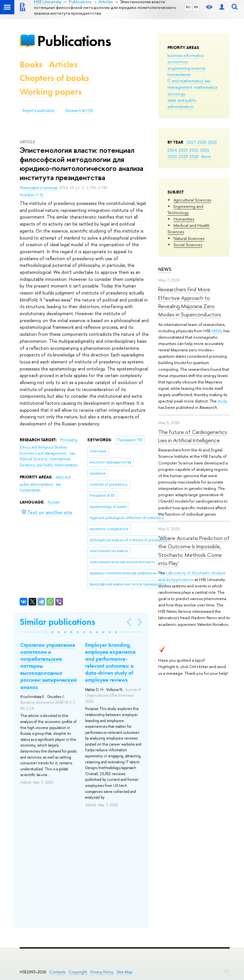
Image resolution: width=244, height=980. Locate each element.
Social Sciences (188, 245)
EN (196, 7)
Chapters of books (54, 78)
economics (178, 62)
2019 (183, 156)
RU (188, 7)
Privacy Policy (102, 972)
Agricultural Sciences (192, 200)
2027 (191, 142)
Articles (63, 64)
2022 (194, 150)
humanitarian (179, 74)
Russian (54, 502)
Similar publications (57, 622)
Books (31, 64)
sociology (176, 94)
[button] (46, 632)
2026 (202, 142)
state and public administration (182, 103)
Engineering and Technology (185, 209)
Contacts (57, 972)
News (165, 269)
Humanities (184, 219)
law (208, 81)
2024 (172, 150)
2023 (183, 150)
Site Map (125, 972)
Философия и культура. (39, 188)
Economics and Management (44, 453)
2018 (194, 156)
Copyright (78, 972)
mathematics (206, 87)
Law (72, 453)
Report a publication (39, 111)
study (222, 401)
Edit (227, 971)
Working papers (51, 92)
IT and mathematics (185, 81)
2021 (205, 150)
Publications (74, 41)
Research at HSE (79, 111)
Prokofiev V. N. (32, 195)
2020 (172, 156)
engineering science (186, 68)
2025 (212, 142)
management (180, 87)
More (206, 156)
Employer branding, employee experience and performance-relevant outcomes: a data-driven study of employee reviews (110, 662)
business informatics (186, 55)
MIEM (217, 331)
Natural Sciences (189, 238)
